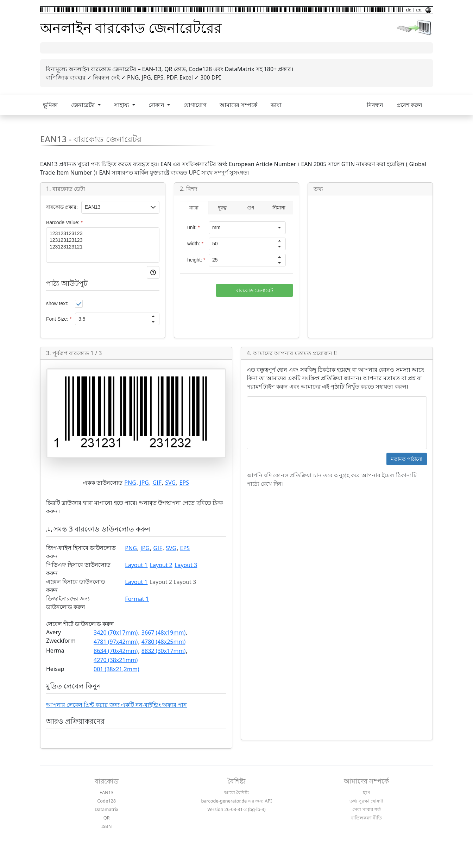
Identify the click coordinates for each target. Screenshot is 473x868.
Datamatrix (106, 809)
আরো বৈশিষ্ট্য (237, 792)
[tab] (194, 208)
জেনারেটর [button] (84, 105)
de (409, 10)
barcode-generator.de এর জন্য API (237, 801)
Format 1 (137, 599)
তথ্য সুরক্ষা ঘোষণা (366, 801)
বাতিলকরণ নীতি (366, 818)
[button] (153, 207)
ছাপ (367, 792)
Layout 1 (136, 565)
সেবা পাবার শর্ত (367, 809)
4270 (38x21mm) (116, 660)
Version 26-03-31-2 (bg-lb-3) (236, 809)
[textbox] (115, 207)
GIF (157, 483)
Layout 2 (161, 565)
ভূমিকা (50, 105)
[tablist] (237, 208)
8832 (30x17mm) (163, 651)
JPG (144, 483)
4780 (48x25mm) (163, 642)
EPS (184, 483)
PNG (130, 483)
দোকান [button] (157, 105)
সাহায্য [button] (122, 105)
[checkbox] (79, 304)
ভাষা (276, 105)
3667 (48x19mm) (163, 633)
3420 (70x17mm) (116, 633)
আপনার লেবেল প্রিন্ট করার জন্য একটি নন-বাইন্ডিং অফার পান (116, 705)
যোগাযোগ (195, 105)
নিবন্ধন (375, 105)
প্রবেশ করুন (409, 105)
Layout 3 (186, 565)
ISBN (106, 826)
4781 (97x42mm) (116, 642)
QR (107, 818)
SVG (170, 483)
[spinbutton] (111, 319)
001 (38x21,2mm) (116, 669)
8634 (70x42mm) (116, 651)
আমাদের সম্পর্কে (238, 105)
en (419, 10)
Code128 (106, 801)
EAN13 (107, 792)
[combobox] (241, 228)
